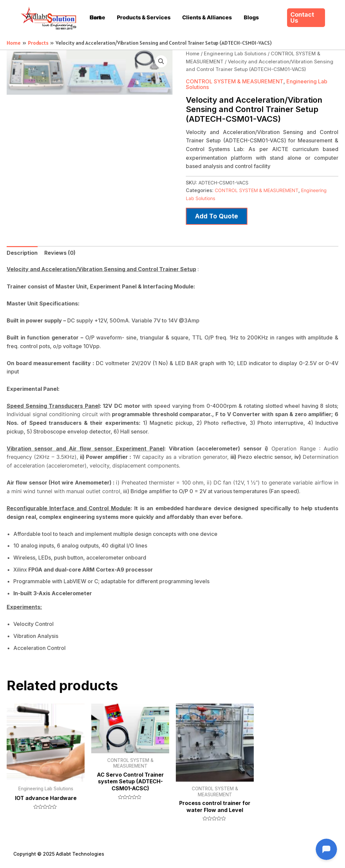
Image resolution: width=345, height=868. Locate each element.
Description (22, 252)
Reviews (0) (60, 252)
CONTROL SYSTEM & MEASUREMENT (234, 81)
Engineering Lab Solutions (235, 54)
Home (193, 54)
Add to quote (217, 215)
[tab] (22, 252)
